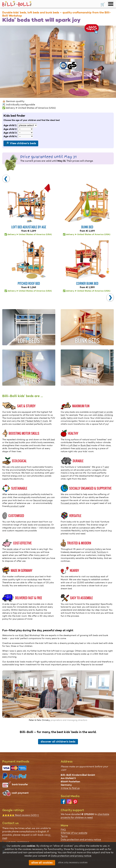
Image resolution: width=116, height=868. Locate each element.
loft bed (51, 439)
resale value (12, 549)
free (15, 613)
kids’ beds (28, 525)
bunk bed (14, 442)
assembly (95, 604)
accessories (44, 525)
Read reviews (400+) (21, 815)
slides (100, 415)
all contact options (18, 852)
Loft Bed (73, 445)
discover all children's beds (58, 742)
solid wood (81, 448)
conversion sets (87, 528)
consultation (24, 494)
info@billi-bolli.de (17, 847)
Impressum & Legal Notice (76, 843)
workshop (32, 579)
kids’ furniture (99, 552)
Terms (64, 836)
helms (70, 418)
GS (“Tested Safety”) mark (34, 421)
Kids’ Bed (24, 635)
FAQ (63, 830)
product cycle (17, 506)
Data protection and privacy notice (81, 839)
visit (41, 585)
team (40, 582)
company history (93, 549)
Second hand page (43, 500)
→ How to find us (70, 788)
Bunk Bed (86, 445)
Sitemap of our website (74, 833)
